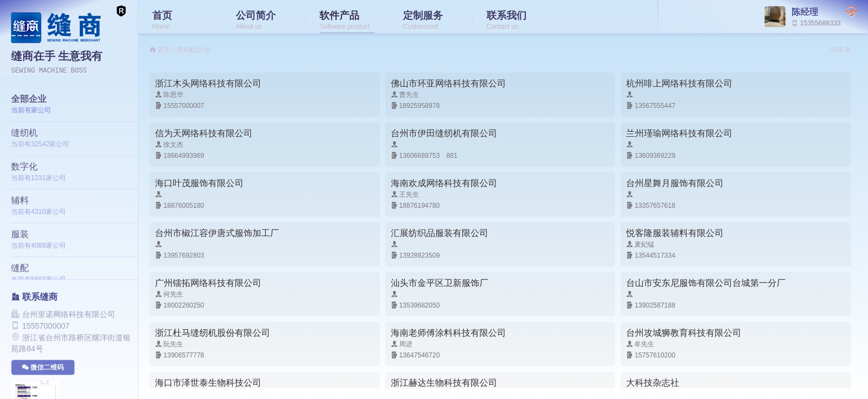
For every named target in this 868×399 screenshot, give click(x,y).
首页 (164, 50)
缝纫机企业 (193, 50)
